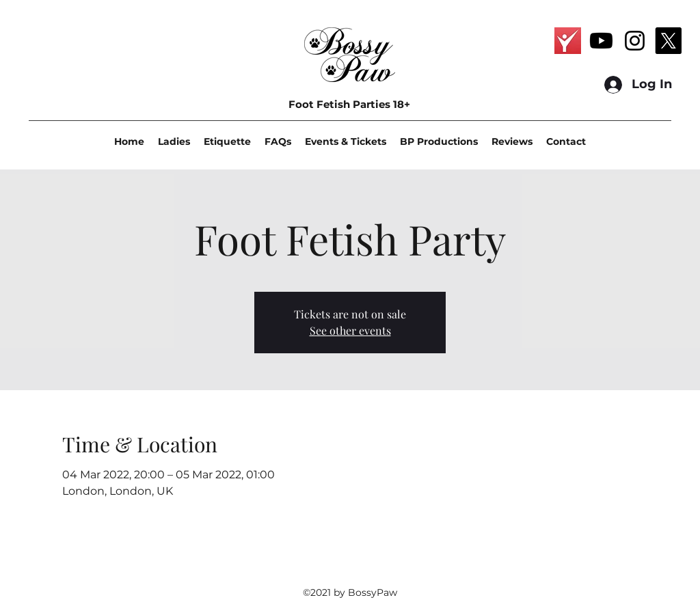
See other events (350, 330)
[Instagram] (635, 41)
